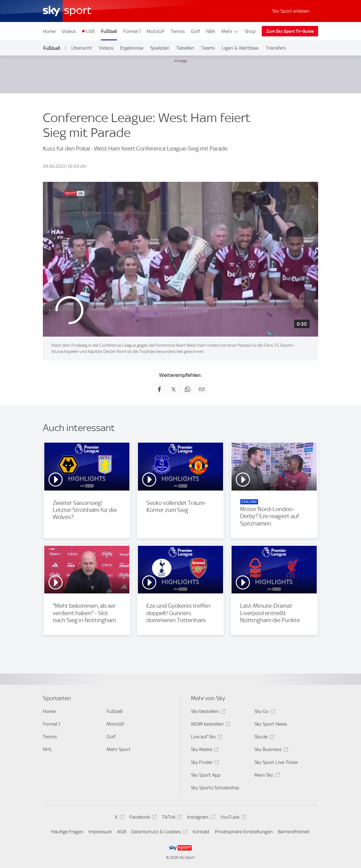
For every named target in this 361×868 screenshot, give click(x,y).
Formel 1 (132, 31)
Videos (69, 31)
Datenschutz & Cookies (158, 833)
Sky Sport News (271, 724)
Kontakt (201, 832)
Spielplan (160, 48)
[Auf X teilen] (173, 389)
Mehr (230, 31)
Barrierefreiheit (294, 832)
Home (49, 31)
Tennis (178, 31)
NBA (210, 31)
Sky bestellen (207, 712)
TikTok (171, 818)
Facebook (142, 818)
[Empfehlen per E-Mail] (202, 389)
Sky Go (264, 712)
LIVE (91, 31)
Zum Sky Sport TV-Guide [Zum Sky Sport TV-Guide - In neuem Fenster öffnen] (290, 31)
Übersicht (82, 48)
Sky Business (270, 750)
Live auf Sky (206, 738)
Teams (208, 48)
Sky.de (263, 738)
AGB (122, 832)
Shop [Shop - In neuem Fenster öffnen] (250, 31)
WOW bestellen (210, 725)
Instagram (200, 818)
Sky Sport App (206, 775)
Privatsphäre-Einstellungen (244, 832)
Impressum (100, 832)
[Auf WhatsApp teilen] (188, 389)
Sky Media (204, 750)
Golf (195, 31)
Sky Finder (204, 763)
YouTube (232, 818)
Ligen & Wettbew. (240, 48)
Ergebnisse (132, 48)
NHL (48, 749)
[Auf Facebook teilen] (159, 389)
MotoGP (156, 31)
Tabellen (185, 48)
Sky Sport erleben (291, 11)
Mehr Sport (119, 749)
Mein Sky (266, 776)
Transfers (276, 48)
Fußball (109, 31)
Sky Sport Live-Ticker (276, 762)
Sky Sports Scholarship (215, 788)
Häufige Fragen (67, 832)
